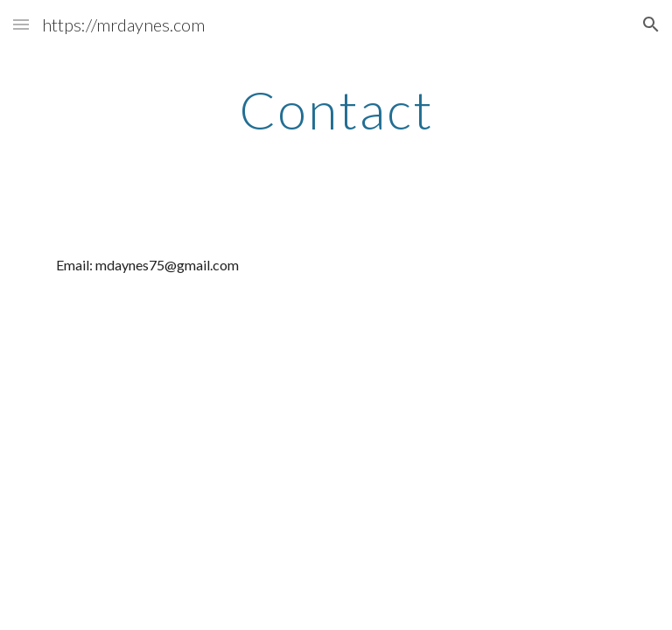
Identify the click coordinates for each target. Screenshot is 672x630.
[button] (21, 24)
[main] (336, 109)
